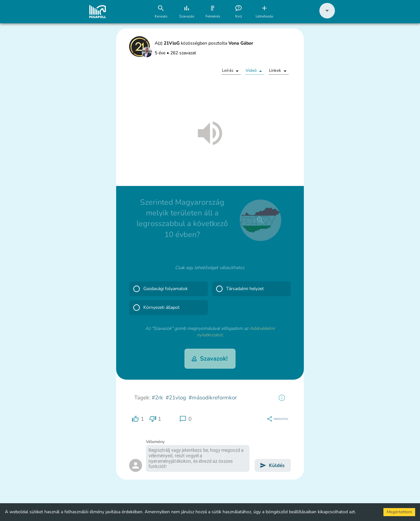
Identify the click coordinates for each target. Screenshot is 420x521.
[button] (327, 17)
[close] (260, 220)
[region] (282, 398)
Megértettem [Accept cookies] (399, 512)
